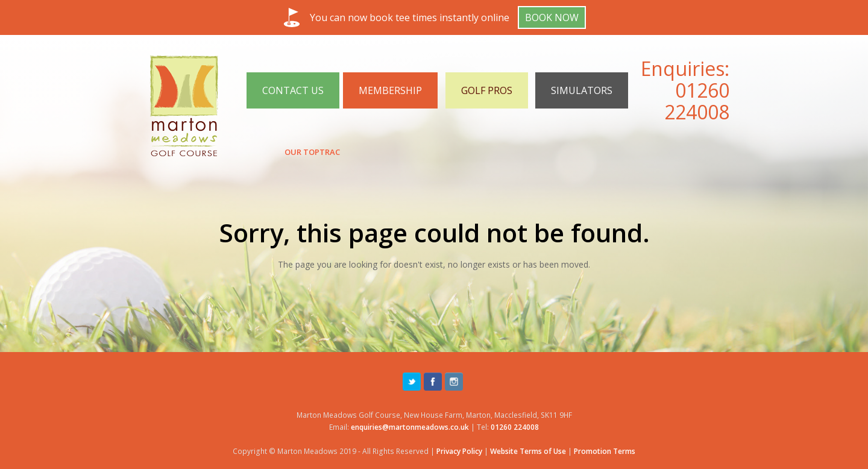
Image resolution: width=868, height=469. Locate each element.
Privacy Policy (459, 451)
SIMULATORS (582, 90)
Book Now (552, 17)
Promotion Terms (605, 451)
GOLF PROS (487, 90)
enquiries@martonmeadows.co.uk (410, 427)
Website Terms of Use (528, 451)
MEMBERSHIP (390, 90)
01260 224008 (697, 101)
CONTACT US (293, 90)
